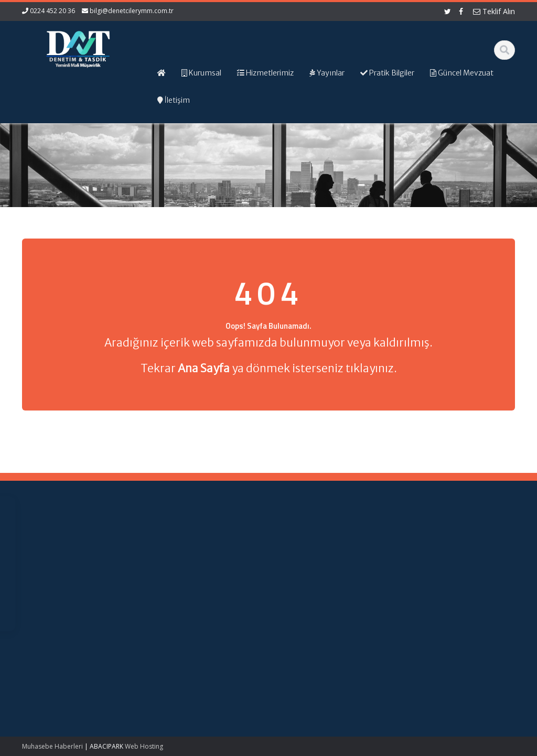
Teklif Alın (494, 11)
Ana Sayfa (198, 552)
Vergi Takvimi (325, 591)
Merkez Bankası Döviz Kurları (330, 606)
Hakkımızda (201, 562)
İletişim (193, 591)
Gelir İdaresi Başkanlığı (324, 557)
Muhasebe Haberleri (52, 746)
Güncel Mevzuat (208, 581)
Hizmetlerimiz (203, 571)
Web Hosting (144, 746)
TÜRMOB (318, 581)
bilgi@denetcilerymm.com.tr (132, 11)
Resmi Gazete (326, 571)
